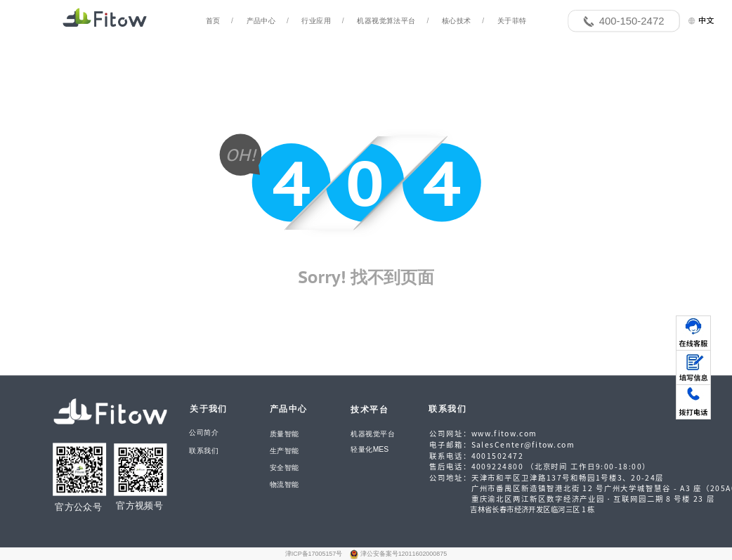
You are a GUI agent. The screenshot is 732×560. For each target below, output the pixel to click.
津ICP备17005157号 (315, 554)
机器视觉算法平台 (386, 21)
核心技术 (457, 21)
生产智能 (285, 451)
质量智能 (285, 434)
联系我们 (204, 451)
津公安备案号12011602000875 (404, 554)
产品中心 (261, 21)
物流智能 (285, 484)
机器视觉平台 (373, 434)
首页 (213, 21)
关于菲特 (512, 21)
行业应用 (316, 21)
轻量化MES (370, 449)
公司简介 (204, 433)
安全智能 (285, 467)
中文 (701, 20)
